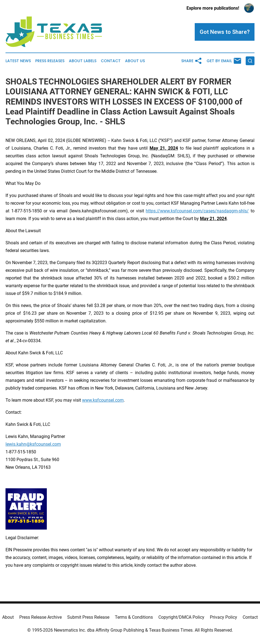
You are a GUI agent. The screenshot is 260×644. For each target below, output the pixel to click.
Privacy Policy (224, 617)
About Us (135, 61)
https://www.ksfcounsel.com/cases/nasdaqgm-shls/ (197, 211)
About (8, 617)
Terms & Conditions (134, 617)
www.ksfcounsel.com (103, 400)
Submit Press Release (88, 617)
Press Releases (50, 61)
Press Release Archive (40, 617)
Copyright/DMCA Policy (181, 617)
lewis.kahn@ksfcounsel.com (33, 444)
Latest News (18, 61)
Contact (111, 61)
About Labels (83, 61)
